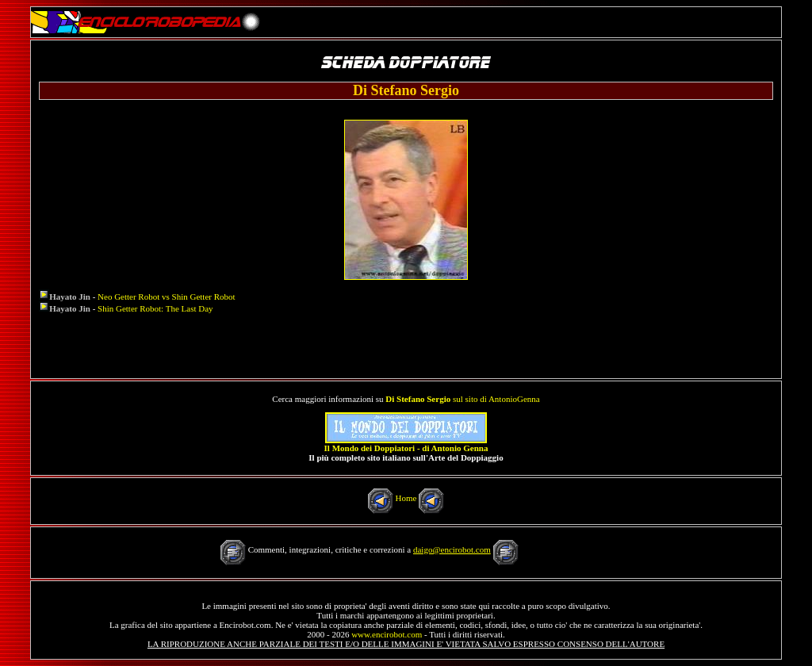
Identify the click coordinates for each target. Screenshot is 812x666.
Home (406, 498)
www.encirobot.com (387, 634)
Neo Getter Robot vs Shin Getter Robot (167, 297)
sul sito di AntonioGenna (462, 399)
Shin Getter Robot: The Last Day (155, 308)
